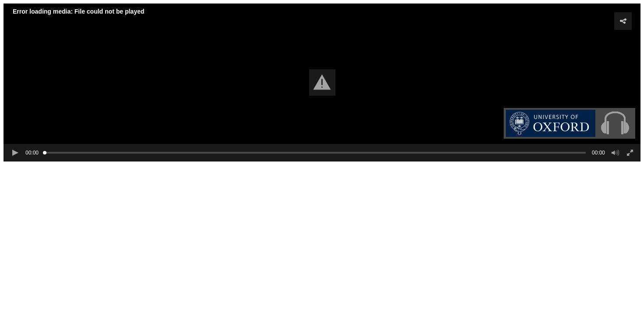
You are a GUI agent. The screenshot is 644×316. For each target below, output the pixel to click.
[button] (322, 83)
